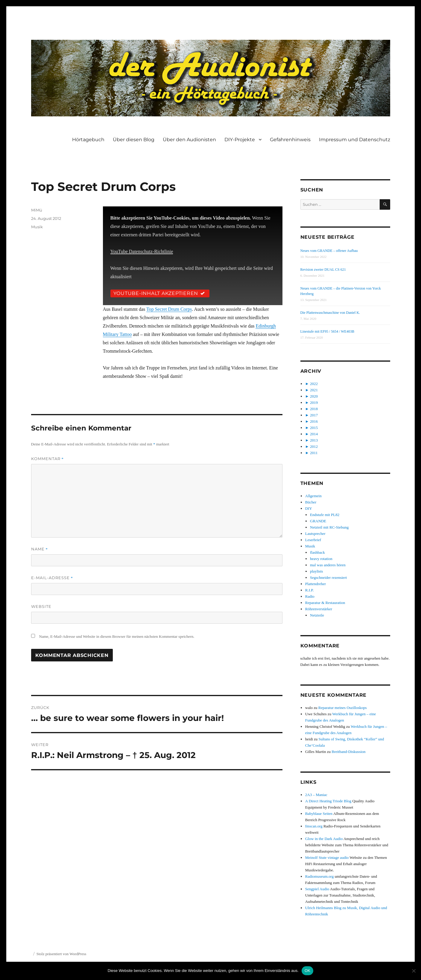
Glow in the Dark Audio (324, 839)
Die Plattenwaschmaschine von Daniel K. (330, 313)
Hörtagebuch (88, 140)
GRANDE (318, 521)
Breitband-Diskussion (348, 752)
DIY (309, 508)
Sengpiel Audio (317, 889)
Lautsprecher (315, 534)
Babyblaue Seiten (319, 814)
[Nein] (414, 971)
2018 (314, 409)
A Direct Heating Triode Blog (328, 801)
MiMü (37, 210)
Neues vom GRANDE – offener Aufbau (329, 251)
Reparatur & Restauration (325, 603)
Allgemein (313, 496)
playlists (316, 571)
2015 (314, 428)
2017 (314, 415)
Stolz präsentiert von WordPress (61, 954)
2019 (314, 402)
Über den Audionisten (189, 140)
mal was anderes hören (328, 565)
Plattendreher (316, 584)
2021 (314, 390)
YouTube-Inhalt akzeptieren (160, 293)
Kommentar (48, 459)
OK (307, 971)
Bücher (311, 502)
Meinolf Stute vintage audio (327, 857)
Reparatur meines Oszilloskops (343, 708)
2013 (314, 440)
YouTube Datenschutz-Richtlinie (142, 251)
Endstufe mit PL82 (325, 515)
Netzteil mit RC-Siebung (329, 527)
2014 (314, 434)
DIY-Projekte (240, 140)
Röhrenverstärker (319, 609)
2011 (314, 453)
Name (40, 549)
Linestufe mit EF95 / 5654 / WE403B (327, 331)
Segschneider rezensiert (328, 577)
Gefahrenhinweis (290, 140)
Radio (310, 596)
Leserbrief (313, 540)
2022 (314, 384)
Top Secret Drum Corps (169, 309)
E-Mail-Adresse (52, 578)
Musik (37, 227)
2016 (314, 421)
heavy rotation (321, 559)
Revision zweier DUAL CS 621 (323, 270)
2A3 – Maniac (316, 795)
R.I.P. (310, 590)
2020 (314, 396)
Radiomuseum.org (319, 876)
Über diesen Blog (134, 140)
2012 (314, 446)
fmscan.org (314, 826)
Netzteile (317, 615)
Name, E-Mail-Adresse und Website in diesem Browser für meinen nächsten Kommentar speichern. (117, 636)
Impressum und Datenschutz (355, 140)
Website (41, 606)
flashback (317, 552)
